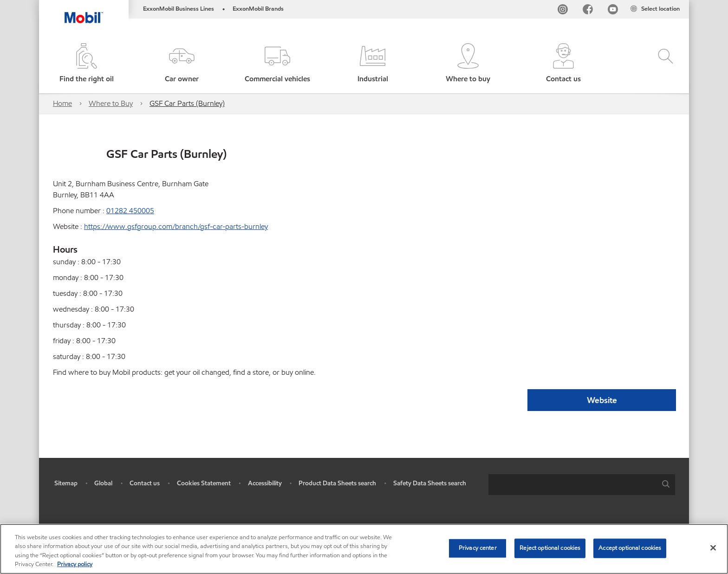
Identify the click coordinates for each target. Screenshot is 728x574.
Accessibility (265, 483)
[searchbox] (572, 485)
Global (103, 483)
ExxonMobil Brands (258, 9)
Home (62, 103)
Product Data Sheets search (337, 483)
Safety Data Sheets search (430, 483)
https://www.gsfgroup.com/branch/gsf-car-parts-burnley (176, 226)
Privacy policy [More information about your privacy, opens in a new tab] (75, 564)
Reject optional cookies (550, 548)
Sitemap (66, 483)
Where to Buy (111, 103)
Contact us (145, 483)
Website (602, 400)
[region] (364, 549)
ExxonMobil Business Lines (179, 9)
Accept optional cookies (630, 548)
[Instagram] (563, 11)
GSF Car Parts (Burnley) (187, 103)
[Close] (713, 548)
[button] (182, 64)
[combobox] (582, 485)
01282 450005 (130, 211)
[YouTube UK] (613, 11)
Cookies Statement (204, 483)
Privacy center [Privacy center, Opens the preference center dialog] (478, 548)
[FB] (588, 11)
